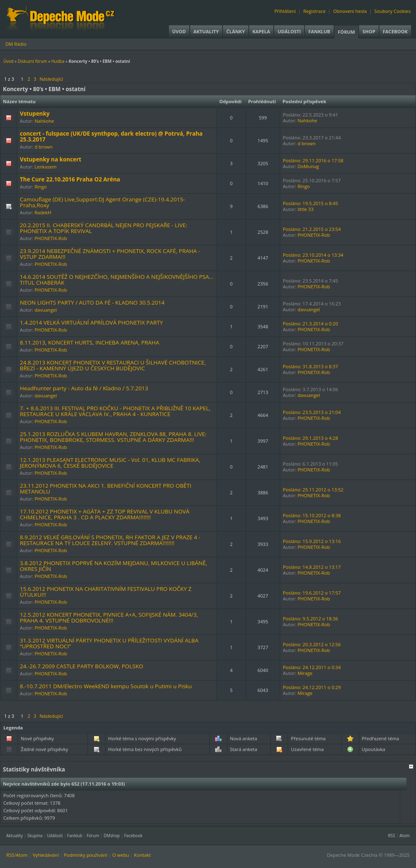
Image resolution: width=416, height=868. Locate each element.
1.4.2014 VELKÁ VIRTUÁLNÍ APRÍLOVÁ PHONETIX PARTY (92, 322)
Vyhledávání (46, 855)
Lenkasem (46, 167)
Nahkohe (44, 121)
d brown (43, 147)
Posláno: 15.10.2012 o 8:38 (312, 515)
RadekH (43, 212)
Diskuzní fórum (33, 61)
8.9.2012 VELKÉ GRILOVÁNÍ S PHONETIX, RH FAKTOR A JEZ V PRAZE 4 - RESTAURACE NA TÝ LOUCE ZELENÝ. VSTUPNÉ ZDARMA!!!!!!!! (110, 540)
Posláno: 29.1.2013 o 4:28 (311, 438)
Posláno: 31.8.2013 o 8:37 (311, 366)
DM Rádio (16, 44)
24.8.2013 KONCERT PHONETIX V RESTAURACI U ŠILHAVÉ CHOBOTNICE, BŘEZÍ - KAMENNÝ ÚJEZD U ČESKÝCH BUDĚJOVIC (113, 365)
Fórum (346, 32)
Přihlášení (285, 11)
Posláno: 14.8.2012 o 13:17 (312, 567)
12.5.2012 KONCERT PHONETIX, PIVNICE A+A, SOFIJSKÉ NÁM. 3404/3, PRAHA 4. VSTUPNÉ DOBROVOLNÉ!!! (109, 618)
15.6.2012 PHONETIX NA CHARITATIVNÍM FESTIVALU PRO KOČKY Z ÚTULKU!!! (106, 592)
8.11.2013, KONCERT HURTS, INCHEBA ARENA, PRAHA (90, 342)
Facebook (395, 31)
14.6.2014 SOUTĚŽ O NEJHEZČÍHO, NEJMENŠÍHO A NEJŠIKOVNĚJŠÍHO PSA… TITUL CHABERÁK (117, 280)
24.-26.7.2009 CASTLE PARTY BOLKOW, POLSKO (82, 666)
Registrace (314, 11)
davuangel (46, 310)
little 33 (305, 209)
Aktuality (206, 31)
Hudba (58, 61)
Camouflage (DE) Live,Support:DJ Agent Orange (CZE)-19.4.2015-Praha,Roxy (103, 202)
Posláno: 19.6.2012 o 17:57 (312, 593)
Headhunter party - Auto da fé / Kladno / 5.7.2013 (84, 388)
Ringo (41, 187)
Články (236, 31)
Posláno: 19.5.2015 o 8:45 (311, 203)
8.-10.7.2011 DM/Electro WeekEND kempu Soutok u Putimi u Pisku (106, 686)
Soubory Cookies (392, 11)
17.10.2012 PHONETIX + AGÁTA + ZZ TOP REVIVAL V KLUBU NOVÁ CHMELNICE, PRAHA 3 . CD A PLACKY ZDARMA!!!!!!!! (105, 514)
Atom (405, 836)
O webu (121, 855)
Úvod (179, 31)
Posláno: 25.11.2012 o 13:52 (313, 490)
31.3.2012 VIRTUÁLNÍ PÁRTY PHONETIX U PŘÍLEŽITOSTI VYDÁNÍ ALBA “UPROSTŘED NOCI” (109, 643)
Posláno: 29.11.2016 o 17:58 (313, 160)
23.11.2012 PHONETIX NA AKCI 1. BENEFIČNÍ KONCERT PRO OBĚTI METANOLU (106, 489)
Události (289, 31)
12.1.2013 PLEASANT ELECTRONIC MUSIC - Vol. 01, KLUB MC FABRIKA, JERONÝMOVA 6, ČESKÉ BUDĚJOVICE (110, 463)
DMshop (112, 836)
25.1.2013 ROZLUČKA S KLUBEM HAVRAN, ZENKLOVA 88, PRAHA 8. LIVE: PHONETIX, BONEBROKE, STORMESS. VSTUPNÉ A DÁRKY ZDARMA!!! (113, 437)
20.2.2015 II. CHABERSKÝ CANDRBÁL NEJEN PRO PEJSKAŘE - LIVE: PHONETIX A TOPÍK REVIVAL (104, 228)
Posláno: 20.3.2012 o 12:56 (312, 644)
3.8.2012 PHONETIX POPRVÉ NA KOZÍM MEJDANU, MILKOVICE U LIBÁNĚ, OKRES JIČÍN (114, 566)
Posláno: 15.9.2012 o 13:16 (312, 541)
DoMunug (308, 166)
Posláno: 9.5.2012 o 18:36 (311, 619)
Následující (51, 79)
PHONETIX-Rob (51, 238)
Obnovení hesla (350, 11)
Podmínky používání (85, 855)
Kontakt (142, 855)
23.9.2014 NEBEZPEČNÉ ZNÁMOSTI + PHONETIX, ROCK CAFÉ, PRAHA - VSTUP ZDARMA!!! (110, 254)
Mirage (305, 673)
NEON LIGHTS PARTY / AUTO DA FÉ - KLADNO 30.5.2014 (92, 303)
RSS (392, 836)
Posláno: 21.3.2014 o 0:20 (311, 324)
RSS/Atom (17, 855)
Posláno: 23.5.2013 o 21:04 (312, 412)
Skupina (35, 836)
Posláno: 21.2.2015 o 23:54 (312, 229)
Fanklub (319, 31)
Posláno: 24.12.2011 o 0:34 (312, 667)
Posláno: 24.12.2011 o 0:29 (312, 687)
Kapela (261, 31)
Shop (369, 31)
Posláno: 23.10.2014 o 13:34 (313, 255)
